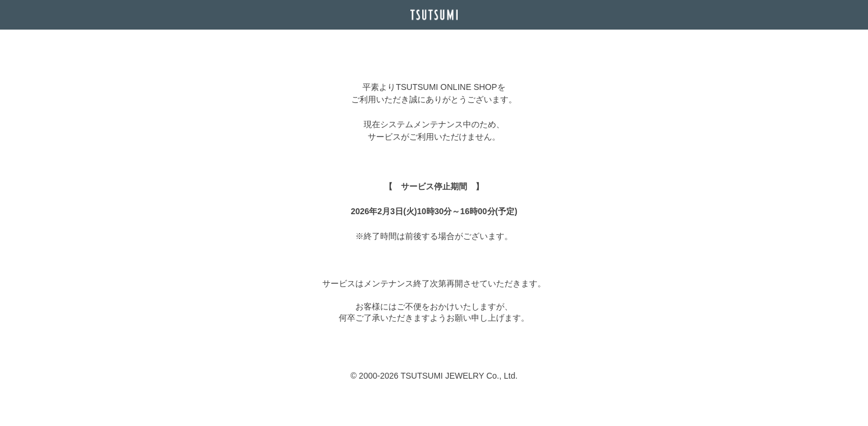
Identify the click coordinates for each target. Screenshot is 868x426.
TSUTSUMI (434, 15)
